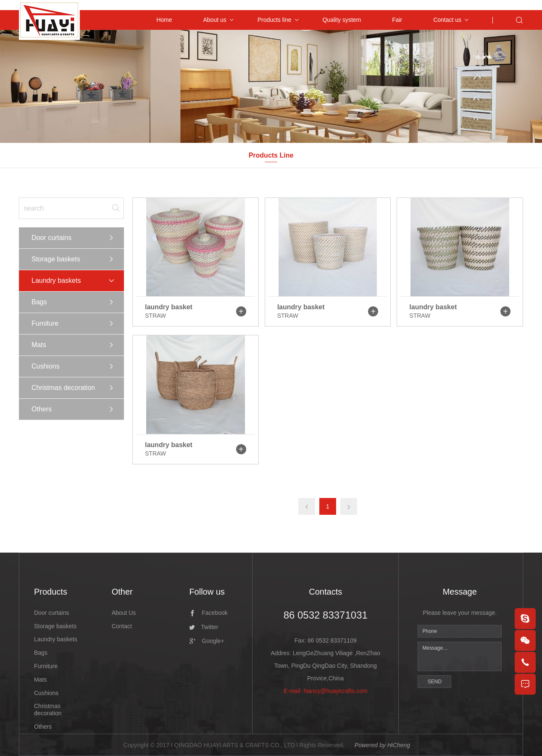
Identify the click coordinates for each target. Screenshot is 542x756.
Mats (39, 345)
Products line (275, 20)
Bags (39, 302)
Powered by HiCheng (382, 745)
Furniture (45, 323)
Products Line (271, 155)
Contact (122, 626)
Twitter (209, 627)
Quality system (342, 20)
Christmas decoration (63, 388)
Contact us (447, 20)
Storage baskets (56, 259)
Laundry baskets (56, 281)
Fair (397, 20)
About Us (124, 613)
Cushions (46, 366)
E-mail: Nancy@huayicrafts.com (325, 691)
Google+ (213, 641)
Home (164, 20)
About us (214, 20)
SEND (435, 682)
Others (42, 409)
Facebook (214, 613)
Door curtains (51, 238)
